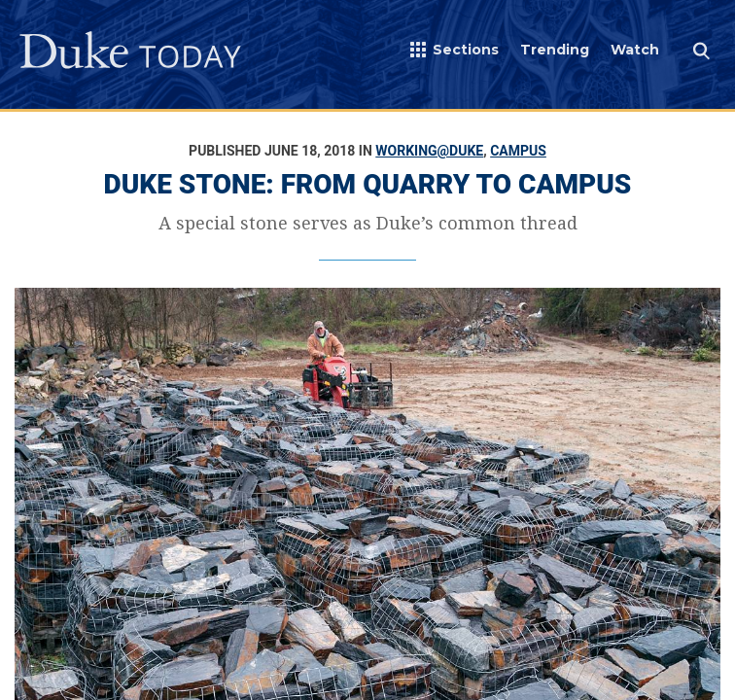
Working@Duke (429, 151)
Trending (555, 50)
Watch (635, 50)
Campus (518, 151)
